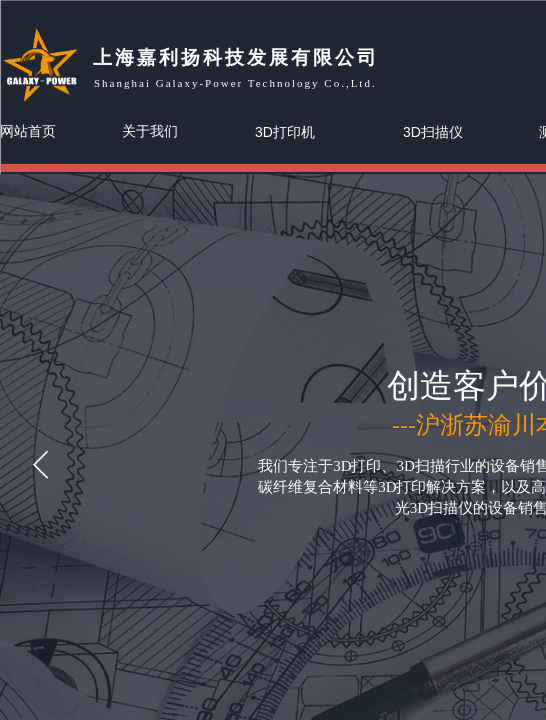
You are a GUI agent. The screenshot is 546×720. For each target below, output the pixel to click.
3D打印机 (285, 132)
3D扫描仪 (433, 132)
